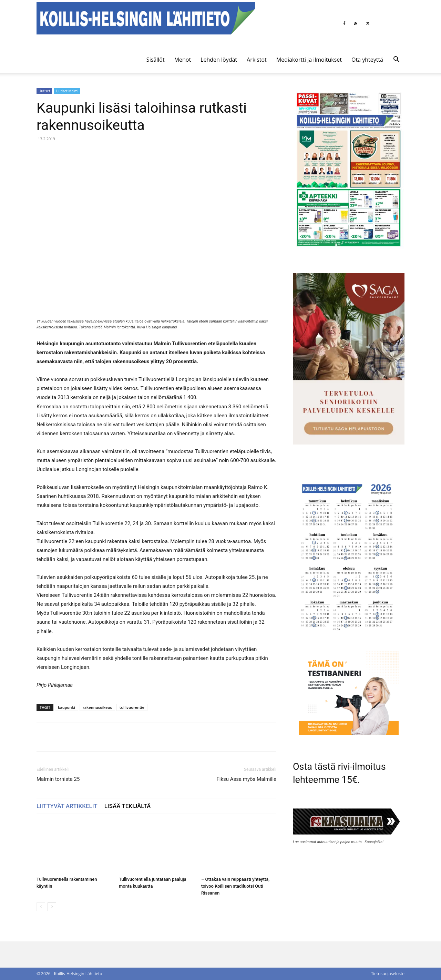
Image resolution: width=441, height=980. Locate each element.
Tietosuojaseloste (388, 974)
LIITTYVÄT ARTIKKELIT (67, 806)
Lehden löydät (219, 60)
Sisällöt (156, 60)
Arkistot (257, 60)
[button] (396, 60)
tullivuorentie (132, 707)
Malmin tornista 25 (58, 779)
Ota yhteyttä (367, 60)
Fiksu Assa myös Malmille (246, 779)
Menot (183, 60)
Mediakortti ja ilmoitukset (309, 60)
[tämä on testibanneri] (349, 733)
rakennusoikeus (97, 707)
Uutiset (44, 91)
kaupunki (66, 707)
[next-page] (52, 907)
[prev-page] (41, 907)
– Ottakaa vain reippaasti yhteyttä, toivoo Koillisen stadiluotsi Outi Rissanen (235, 886)
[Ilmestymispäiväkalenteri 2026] (349, 635)
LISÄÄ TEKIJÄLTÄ (128, 806)
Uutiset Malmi (67, 91)
